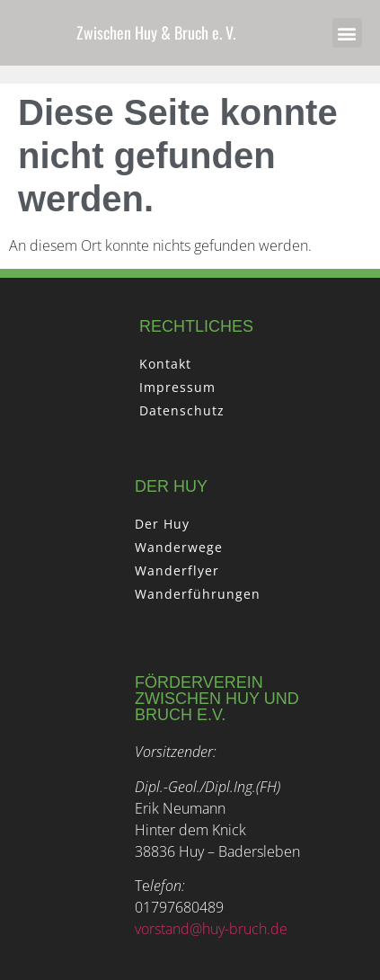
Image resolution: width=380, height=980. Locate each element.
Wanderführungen (198, 594)
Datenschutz (182, 410)
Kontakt (165, 364)
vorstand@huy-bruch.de (211, 929)
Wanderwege (179, 547)
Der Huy (162, 524)
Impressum (177, 387)
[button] (347, 33)
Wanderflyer (177, 570)
